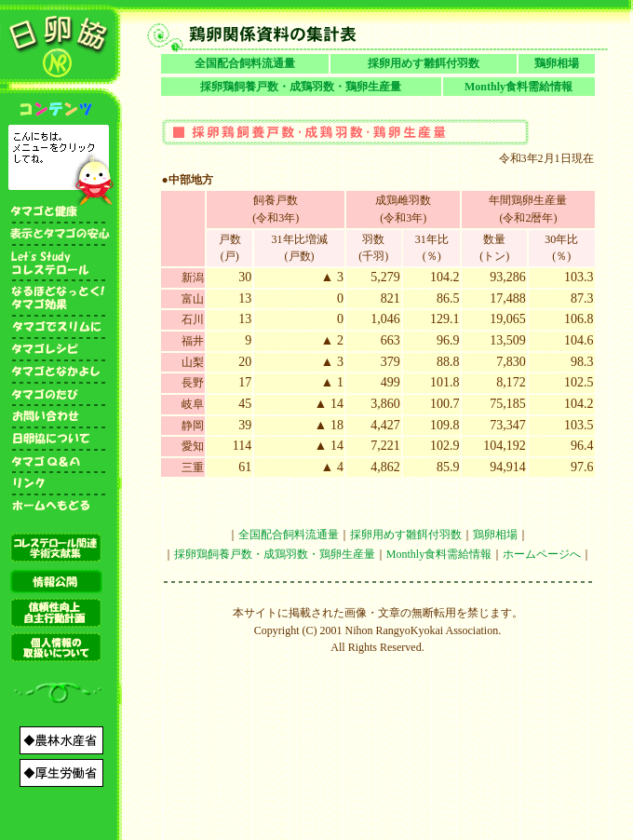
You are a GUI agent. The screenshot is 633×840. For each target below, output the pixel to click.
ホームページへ (542, 554)
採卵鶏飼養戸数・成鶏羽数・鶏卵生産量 (301, 87)
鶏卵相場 (557, 63)
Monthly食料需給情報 (519, 87)
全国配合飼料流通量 (245, 63)
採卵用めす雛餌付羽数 (424, 63)
